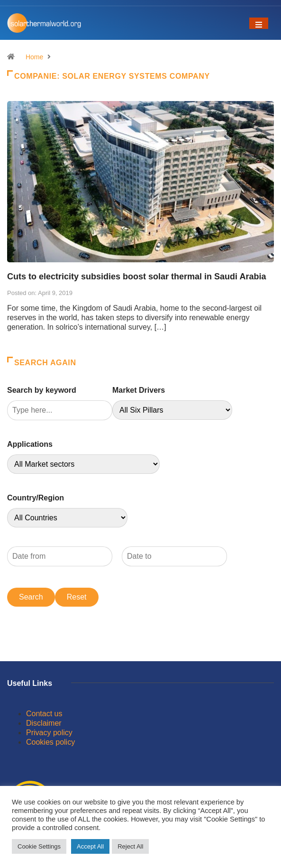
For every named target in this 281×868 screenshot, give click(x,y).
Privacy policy (49, 733)
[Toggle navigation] (259, 23)
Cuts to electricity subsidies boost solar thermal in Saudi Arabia (136, 277)
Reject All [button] (130, 846)
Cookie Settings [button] (39, 846)
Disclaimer (44, 723)
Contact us (44, 714)
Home (34, 57)
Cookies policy (50, 742)
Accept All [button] (90, 846)
